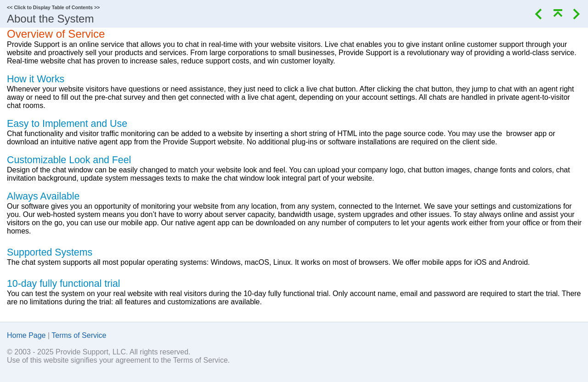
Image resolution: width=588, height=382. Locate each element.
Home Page (26, 335)
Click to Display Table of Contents (53, 7)
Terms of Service (79, 335)
